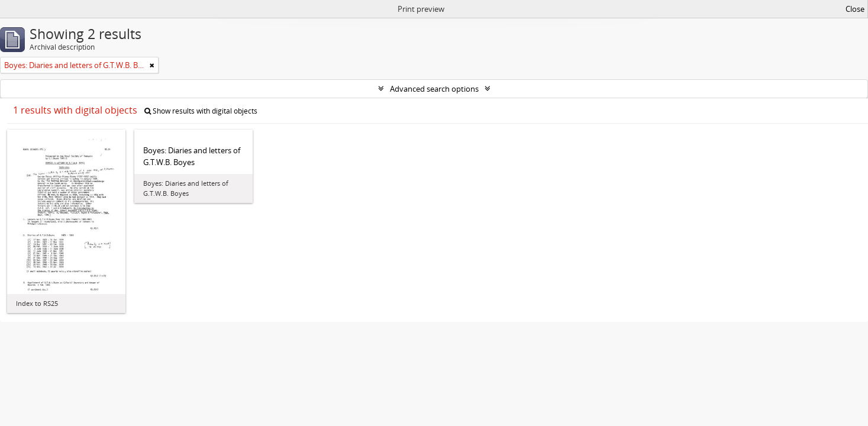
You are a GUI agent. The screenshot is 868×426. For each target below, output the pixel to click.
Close (855, 9)
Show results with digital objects (201, 111)
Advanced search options (434, 89)
